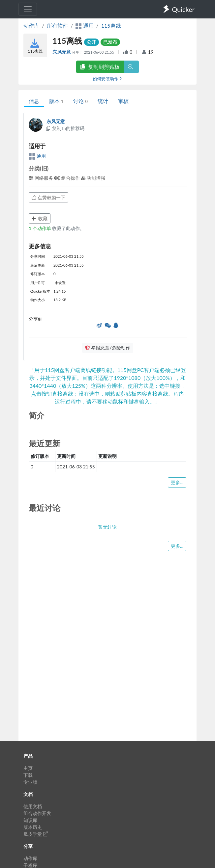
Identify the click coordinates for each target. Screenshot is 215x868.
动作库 (31, 26)
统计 (103, 101)
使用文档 (33, 806)
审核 (123, 101)
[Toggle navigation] (28, 9)
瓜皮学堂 (36, 834)
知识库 (30, 820)
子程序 (30, 865)
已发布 (110, 42)
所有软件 (57, 26)
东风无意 (62, 52)
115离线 (111, 26)
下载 (28, 775)
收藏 (40, 218)
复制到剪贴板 (100, 67)
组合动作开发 (37, 813)
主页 (28, 768)
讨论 (80, 101)
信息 (34, 101)
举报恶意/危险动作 (107, 348)
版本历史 (33, 827)
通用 (37, 156)
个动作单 (40, 228)
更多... (177, 482)
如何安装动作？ (108, 79)
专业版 (30, 782)
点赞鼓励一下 (48, 197)
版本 (56, 101)
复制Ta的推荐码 (65, 128)
